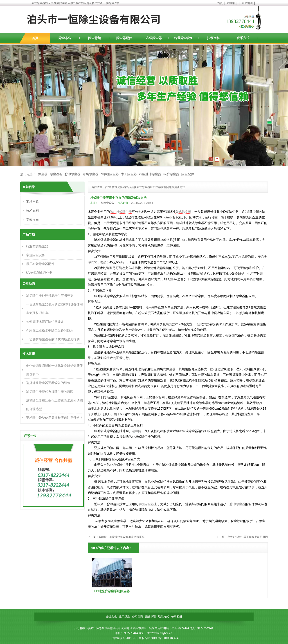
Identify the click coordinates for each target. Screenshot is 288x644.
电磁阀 (137, 431)
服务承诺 (151, 617)
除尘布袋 (65, 38)
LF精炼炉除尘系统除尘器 (112, 591)
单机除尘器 (146, 504)
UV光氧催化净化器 (39, 273)
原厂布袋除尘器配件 (40, 264)
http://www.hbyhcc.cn (159, 633)
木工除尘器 (129, 174)
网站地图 (247, 3)
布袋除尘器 (154, 38)
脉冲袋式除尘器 (121, 212)
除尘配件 (188, 174)
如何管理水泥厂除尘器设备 (45, 322)
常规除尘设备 (36, 255)
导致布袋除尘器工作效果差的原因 (247, 537)
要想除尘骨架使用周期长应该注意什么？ (54, 418)
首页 (220, 3)
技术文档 (32, 211)
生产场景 (124, 617)
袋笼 (169, 324)
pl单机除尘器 (110, 174)
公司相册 (232, 3)
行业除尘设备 (184, 38)
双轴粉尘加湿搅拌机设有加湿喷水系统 (121, 537)
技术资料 (213, 38)
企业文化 (111, 617)
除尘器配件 (124, 38)
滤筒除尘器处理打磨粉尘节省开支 (50, 296)
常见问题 (130, 187)
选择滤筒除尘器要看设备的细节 (48, 383)
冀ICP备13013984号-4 (165, 638)
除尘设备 (56, 174)
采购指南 (32, 220)
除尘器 (43, 174)
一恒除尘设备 (106, 203)
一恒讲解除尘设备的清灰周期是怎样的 (53, 339)
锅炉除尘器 (171, 174)
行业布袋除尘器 (37, 246)
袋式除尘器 (183, 212)
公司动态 (137, 617)
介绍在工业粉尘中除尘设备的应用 (50, 330)
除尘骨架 (94, 38)
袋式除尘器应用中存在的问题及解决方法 (161, 187)
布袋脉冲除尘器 (150, 174)
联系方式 (243, 38)
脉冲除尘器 (72, 174)
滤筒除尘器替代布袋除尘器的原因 (50, 392)
